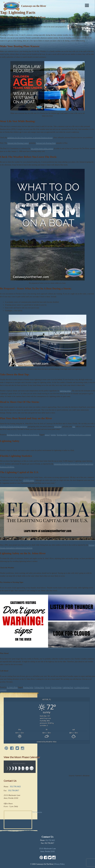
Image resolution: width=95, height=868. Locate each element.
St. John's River (12, 687)
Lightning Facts (73, 435)
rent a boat (58, 426)
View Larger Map (37, 812)
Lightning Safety (10, 441)
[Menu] (87, 5)
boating (53, 435)
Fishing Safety (39, 687)
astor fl (47, 435)
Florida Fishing (56, 687)
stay (74, 426)
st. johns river (79, 687)
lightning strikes (65, 391)
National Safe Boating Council (18, 143)
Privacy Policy (60, 864)
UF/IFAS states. (29, 480)
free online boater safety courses (42, 148)
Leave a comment (85, 435)
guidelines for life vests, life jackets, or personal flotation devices (30, 138)
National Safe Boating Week (46, 143)
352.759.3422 (50, 840)
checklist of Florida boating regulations (14, 426)
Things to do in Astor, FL (31, 435)
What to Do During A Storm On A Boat (23, 17)
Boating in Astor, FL (14, 435)
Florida (48, 687)
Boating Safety (62, 435)
